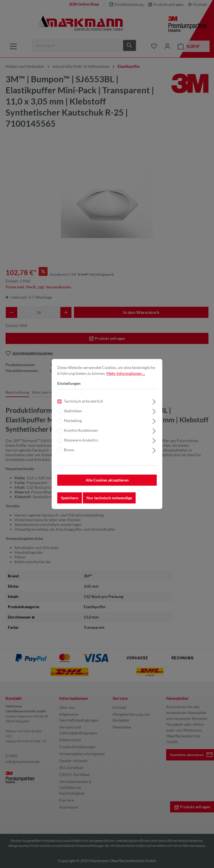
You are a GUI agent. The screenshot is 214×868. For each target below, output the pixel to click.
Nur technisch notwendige (109, 500)
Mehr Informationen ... (126, 376)
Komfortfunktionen (81, 433)
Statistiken (73, 413)
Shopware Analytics (81, 442)
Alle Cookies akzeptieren (107, 482)
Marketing (73, 423)
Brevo (69, 452)
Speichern (70, 500)
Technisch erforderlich (84, 404)
